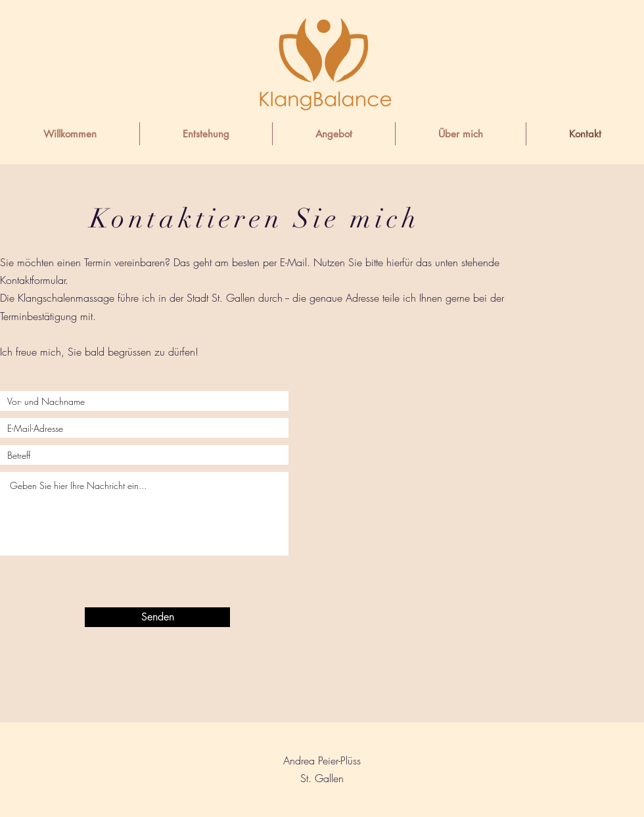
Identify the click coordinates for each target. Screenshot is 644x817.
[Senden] (157, 617)
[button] (334, 134)
